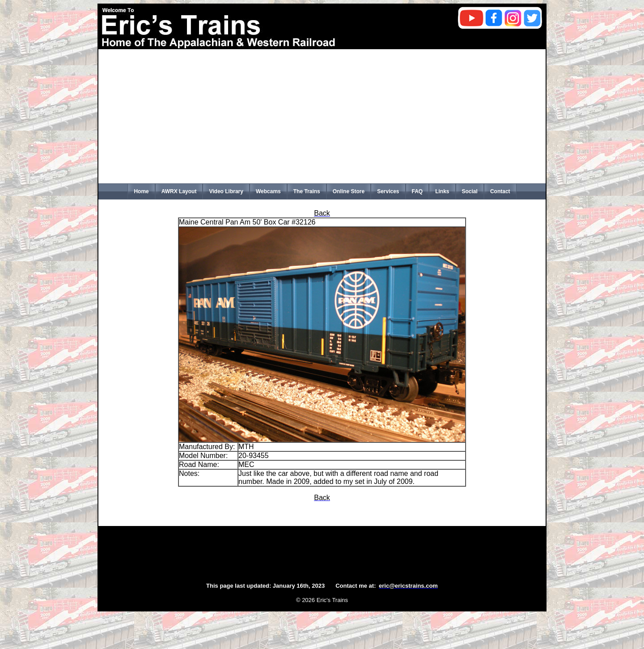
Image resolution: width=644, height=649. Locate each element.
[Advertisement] (322, 116)
